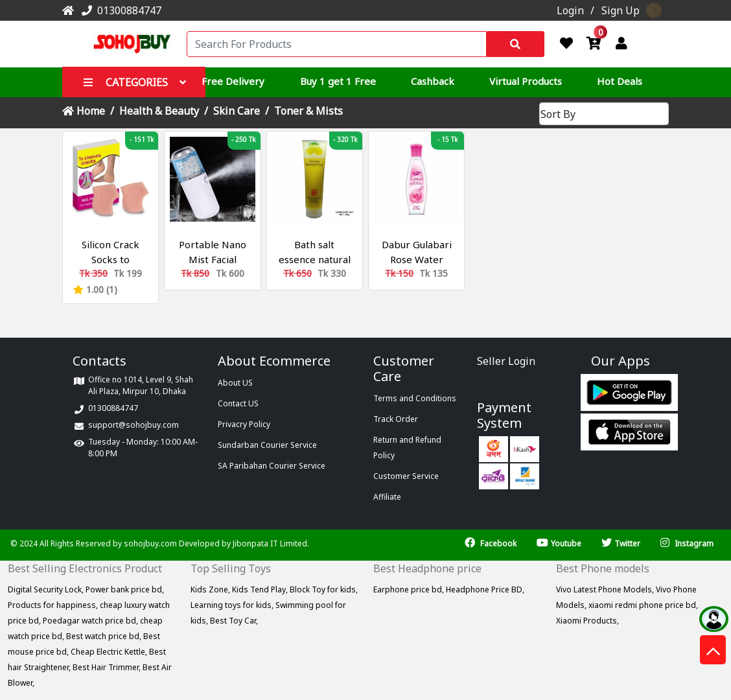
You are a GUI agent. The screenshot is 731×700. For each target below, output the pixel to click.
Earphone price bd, (410, 589)
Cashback (433, 81)
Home (84, 111)
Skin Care (237, 111)
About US (235, 383)
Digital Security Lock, (47, 589)
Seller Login (506, 361)
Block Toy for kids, (324, 589)
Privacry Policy (244, 424)
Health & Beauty (159, 111)
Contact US (238, 403)
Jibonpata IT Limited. (271, 543)
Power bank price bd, (125, 589)
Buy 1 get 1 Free (338, 81)
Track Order (396, 419)
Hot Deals (620, 81)
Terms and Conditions (415, 398)
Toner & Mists (308, 111)
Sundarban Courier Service (267, 445)
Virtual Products (526, 81)
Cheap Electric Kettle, (110, 652)
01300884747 (119, 10)
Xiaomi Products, (587, 621)
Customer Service (406, 476)
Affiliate (387, 497)
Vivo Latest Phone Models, (606, 589)
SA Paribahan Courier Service (272, 466)
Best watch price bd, (105, 636)
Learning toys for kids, (233, 605)
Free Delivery (233, 81)
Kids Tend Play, (261, 589)
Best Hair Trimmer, (108, 667)
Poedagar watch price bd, (91, 621)
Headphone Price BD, (485, 589)
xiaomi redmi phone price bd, (643, 605)
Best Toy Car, (234, 621)
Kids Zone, (211, 589)
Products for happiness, (54, 605)
